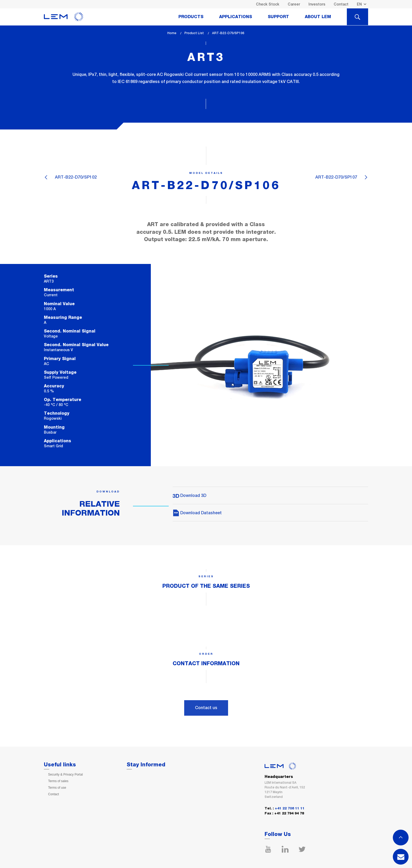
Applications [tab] (236, 17)
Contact (341, 4)
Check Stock (268, 4)
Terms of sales (58, 781)
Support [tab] (278, 17)
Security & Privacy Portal (65, 775)
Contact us (206, 708)
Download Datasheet (197, 513)
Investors (317, 4)
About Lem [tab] (318, 17)
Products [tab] (191, 17)
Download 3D (189, 495)
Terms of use (57, 788)
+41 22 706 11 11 (290, 809)
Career (294, 4)
